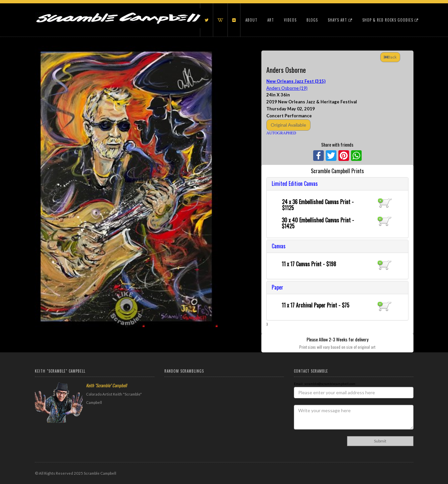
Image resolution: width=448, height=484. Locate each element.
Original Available (288, 125)
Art (271, 20)
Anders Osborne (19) (287, 88)
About (251, 20)
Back (390, 57)
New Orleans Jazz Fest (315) (296, 81)
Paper (277, 287)
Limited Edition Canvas (295, 183)
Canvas (279, 246)
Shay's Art (340, 20)
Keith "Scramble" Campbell (106, 385)
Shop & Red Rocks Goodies (390, 20)
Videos (290, 20)
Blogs (312, 20)
